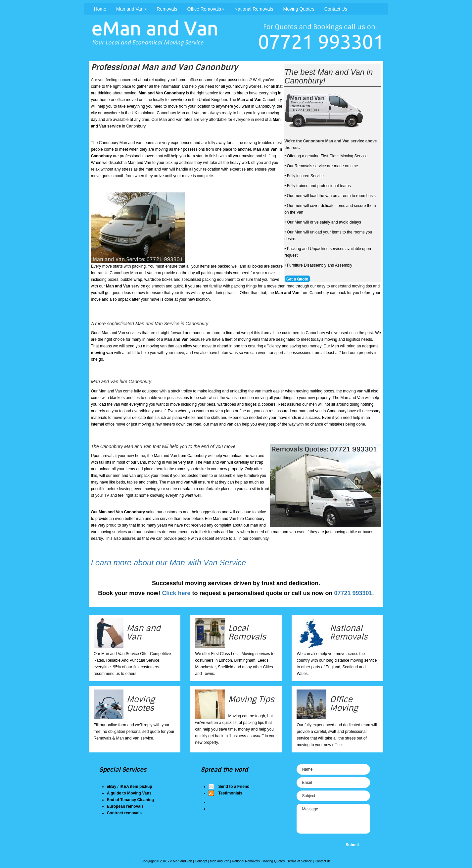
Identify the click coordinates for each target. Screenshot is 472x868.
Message (333, 819)
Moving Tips (251, 699)
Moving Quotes (299, 9)
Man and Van (131, 9)
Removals (167, 9)
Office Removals (206, 9)
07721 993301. (354, 593)
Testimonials (230, 793)
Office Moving (344, 704)
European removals (125, 806)
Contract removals (124, 813)
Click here (176, 593)
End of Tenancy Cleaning (130, 800)
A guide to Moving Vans (129, 793)
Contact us (323, 861)
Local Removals (247, 632)
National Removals (254, 9)
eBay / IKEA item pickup (130, 787)
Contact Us (336, 9)
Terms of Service (300, 861)
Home (100, 9)
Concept (201, 861)
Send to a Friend (234, 787)
